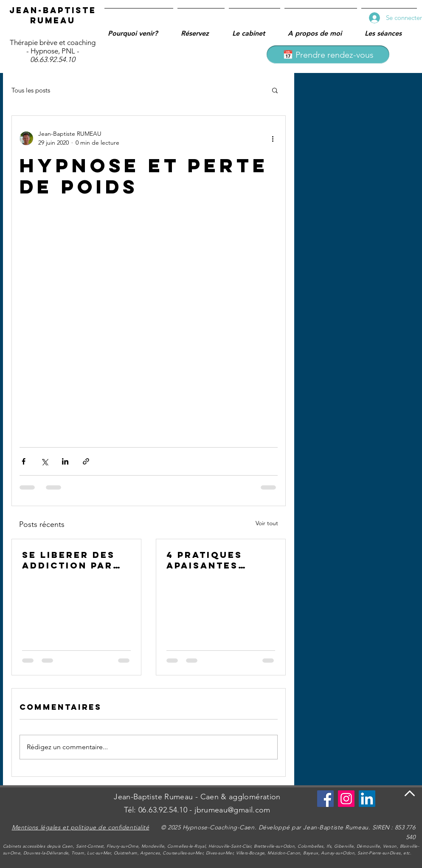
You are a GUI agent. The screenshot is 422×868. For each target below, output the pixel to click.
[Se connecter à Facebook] (325, 799)
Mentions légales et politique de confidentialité (81, 827)
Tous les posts (31, 90)
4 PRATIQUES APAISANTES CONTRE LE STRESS (204, 560)
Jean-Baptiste (53, 10)
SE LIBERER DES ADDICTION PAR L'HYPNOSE (69, 560)
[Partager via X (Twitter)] (44, 461)
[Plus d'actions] (273, 138)
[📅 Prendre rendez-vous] (328, 55)
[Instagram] (346, 799)
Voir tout (267, 523)
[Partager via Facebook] (24, 461)
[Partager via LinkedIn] (65, 461)
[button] (275, 90)
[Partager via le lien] (86, 461)
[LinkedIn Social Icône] (367, 799)
